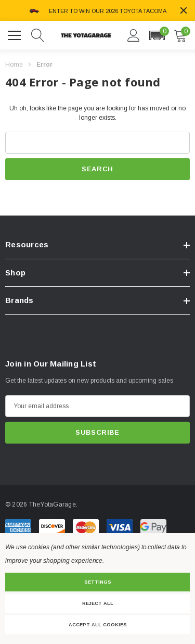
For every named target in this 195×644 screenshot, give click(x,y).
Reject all (98, 603)
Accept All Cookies (98, 625)
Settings (98, 582)
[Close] (184, 10)
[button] (157, 35)
